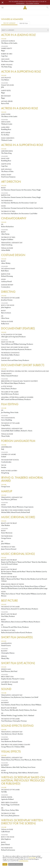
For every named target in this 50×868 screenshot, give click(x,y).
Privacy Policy (32, 858)
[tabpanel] (25, 442)
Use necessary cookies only (16, 864)
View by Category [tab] (9, 23)
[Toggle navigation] (3, 7)
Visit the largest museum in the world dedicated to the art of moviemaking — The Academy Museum (28, 2)
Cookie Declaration (23, 861)
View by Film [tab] (24, 23)
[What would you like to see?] (47, 7)
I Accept (5, 864)
